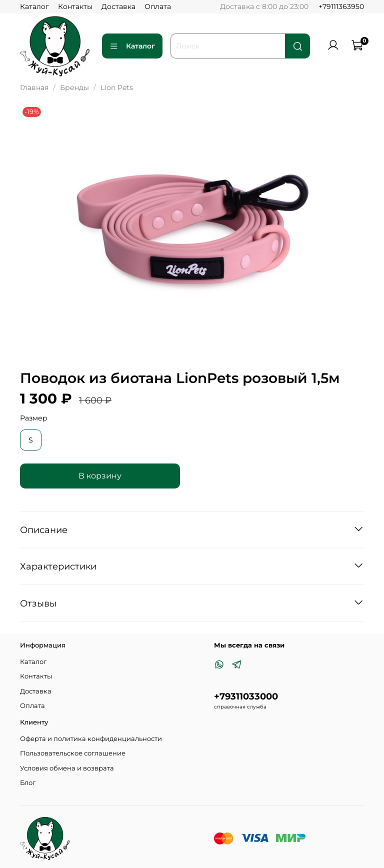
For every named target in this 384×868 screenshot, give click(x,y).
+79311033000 (246, 696)
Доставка (118, 6)
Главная (34, 87)
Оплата (158, 6)
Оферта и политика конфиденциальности (91, 739)
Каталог (34, 6)
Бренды (74, 87)
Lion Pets (117, 87)
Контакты (75, 6)
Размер (34, 418)
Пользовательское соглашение (73, 753)
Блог (28, 783)
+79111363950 (341, 6)
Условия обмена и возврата (67, 768)
